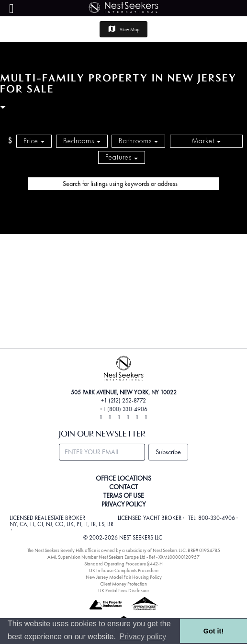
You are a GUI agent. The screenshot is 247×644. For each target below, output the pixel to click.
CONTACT (123, 487)
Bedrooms (82, 141)
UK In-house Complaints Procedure (124, 570)
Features (122, 157)
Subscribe (168, 452)
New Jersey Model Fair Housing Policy (124, 577)
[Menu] (11, 9)
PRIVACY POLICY (123, 504)
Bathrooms (138, 141)
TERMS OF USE (124, 495)
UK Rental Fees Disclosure (123, 591)
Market (206, 141)
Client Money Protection (123, 584)
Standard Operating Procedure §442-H (123, 564)
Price (34, 141)
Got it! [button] (213, 631)
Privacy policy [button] (143, 637)
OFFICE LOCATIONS (123, 478)
